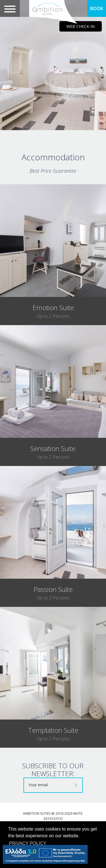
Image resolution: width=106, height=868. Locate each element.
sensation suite (53, 448)
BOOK (97, 8)
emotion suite (53, 308)
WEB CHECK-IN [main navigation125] (81, 26)
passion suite (53, 589)
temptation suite (53, 730)
